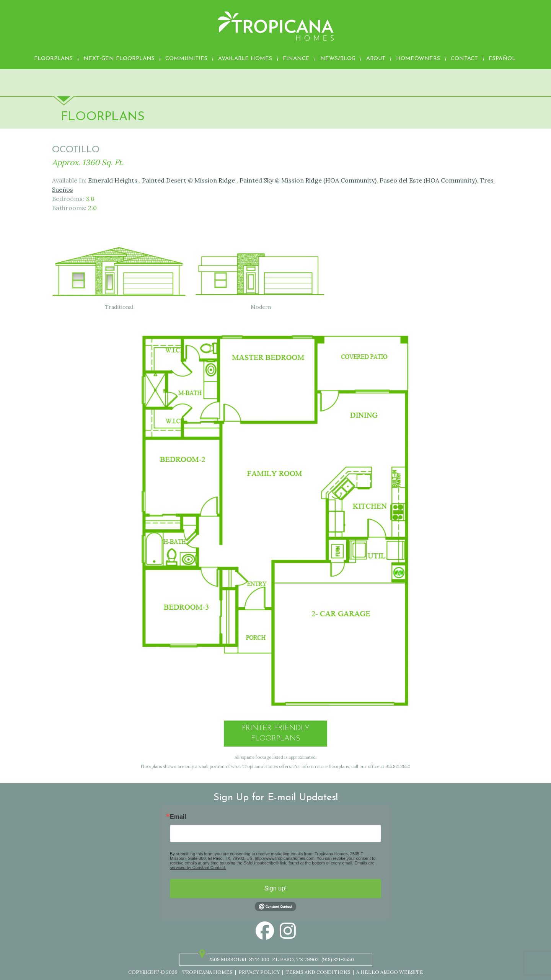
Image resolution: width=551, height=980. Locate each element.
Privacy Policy (259, 972)
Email (178, 817)
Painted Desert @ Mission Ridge (189, 180)
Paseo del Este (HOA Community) (428, 180)
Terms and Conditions (318, 972)
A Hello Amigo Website (390, 972)
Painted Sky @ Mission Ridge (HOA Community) (308, 180)
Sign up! (276, 888)
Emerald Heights (113, 180)
